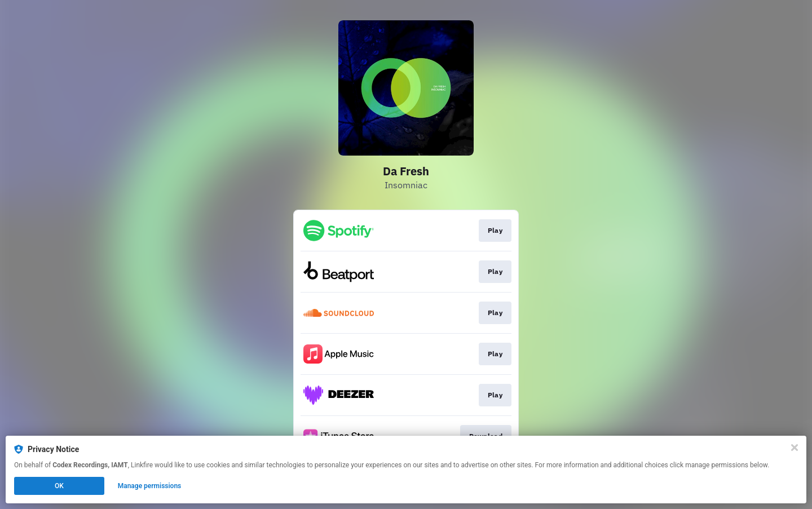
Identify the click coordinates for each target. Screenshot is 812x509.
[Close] (795, 448)
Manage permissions (150, 486)
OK (59, 486)
